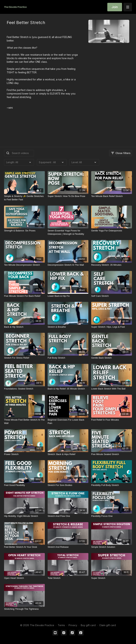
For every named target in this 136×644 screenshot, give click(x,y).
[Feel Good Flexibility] (24, 485)
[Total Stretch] (68, 578)
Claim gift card (107, 625)
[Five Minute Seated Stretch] (112, 454)
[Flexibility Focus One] (112, 516)
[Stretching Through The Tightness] (24, 609)
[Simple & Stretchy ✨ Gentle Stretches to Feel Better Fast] (24, 198)
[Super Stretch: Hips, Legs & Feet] (112, 327)
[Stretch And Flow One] (68, 516)
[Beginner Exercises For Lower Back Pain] (68, 422)
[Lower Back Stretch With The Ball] (112, 389)
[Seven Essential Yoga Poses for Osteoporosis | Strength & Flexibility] (68, 232)
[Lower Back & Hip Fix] (68, 296)
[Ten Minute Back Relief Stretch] (112, 196)
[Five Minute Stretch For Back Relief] (24, 296)
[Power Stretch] (24, 454)
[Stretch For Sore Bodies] (68, 485)
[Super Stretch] (112, 578)
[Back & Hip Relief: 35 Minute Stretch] (68, 389)
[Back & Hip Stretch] (24, 327)
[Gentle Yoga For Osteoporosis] (112, 231)
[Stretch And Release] (68, 547)
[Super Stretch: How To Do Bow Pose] (68, 196)
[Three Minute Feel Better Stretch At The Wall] (24, 422)
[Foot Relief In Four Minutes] (112, 420)
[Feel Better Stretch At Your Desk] (24, 547)
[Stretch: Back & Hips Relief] (68, 454)
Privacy (73, 625)
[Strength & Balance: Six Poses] (24, 231)
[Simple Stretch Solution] (112, 547)
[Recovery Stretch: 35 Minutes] (112, 265)
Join (115, 7)
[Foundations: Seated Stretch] (24, 389)
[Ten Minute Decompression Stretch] (24, 265)
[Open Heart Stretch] (24, 578)
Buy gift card (88, 625)
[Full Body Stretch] (68, 358)
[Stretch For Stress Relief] (24, 358)
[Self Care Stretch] (112, 296)
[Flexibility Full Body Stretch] (112, 485)
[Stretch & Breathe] (68, 327)
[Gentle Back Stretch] (112, 358)
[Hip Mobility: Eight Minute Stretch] (24, 516)
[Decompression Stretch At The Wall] (68, 265)
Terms (61, 625)
